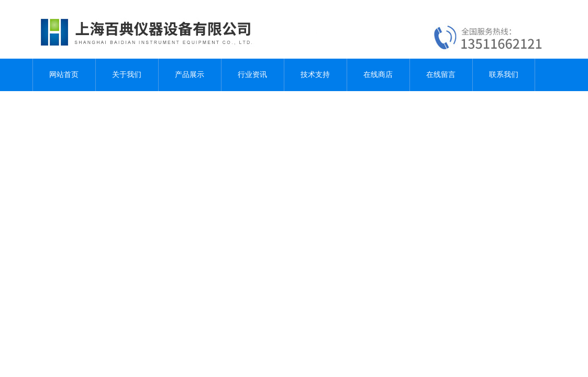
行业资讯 (252, 75)
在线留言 (441, 75)
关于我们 (127, 75)
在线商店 (378, 75)
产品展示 (190, 75)
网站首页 (64, 75)
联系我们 (504, 75)
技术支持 (315, 75)
